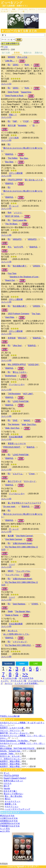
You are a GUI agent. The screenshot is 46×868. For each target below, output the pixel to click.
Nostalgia (22, 125)
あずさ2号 (19, 247)
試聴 (22, 61)
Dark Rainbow (19, 604)
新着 (14, 10)
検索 (19, 40)
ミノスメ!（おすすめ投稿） (26, 683)
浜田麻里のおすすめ (9, 821)
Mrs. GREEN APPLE (17, 364)
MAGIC (27, 420)
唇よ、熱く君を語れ (13, 796)
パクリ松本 (14, 138)
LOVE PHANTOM (21, 401)
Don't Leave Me (20, 220)
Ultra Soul (17, 346)
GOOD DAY (33, 365)
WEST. (11, 571)
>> (25, 674)
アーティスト (23, 10)
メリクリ (18, 213)
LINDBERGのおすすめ (10, 823)
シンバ (12, 564)
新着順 (17, 53)
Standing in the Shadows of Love (24, 277)
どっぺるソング (12, 3)
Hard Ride (10, 317)
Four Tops (12, 273)
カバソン (32, 9)
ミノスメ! (41, 9)
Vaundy (7, 788)
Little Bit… (10, 61)
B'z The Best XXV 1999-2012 (18, 645)
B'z (9, 65)
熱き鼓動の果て (20, 266)
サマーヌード (30, 481)
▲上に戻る (5, 831)
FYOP (26, 121)
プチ (6, 47)
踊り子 (7, 786)
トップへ (5, 681)
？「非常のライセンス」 (11, 759)
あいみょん (13, 631)
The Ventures (14, 424)
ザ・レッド (14, 206)
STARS (35, 604)
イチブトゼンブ (20, 642)
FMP (15, 121)
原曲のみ (39, 53)
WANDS (11, 57)
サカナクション (12, 807)
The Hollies (13, 158)
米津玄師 (12, 338)
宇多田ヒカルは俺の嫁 (10, 716)
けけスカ (7, 783)
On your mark (9, 507)
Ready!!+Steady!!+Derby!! (15, 778)
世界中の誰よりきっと (13, 781)
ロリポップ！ (33, 867)
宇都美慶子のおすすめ (10, 826)
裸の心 (8, 799)
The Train (36, 314)
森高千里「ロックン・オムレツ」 (15, 733)
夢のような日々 (20, 372)
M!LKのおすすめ (7, 816)
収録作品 (9, 154)
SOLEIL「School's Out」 (11, 751)
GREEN (36, 266)
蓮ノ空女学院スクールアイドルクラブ (24, 503)
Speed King (26, 92)
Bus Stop (24, 158)
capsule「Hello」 (8, 754)
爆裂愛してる (11, 804)
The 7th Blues (11, 224)
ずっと (7, 773)
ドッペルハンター (17, 384)
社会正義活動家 (16, 437)
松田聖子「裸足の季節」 (11, 761)
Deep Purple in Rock (14, 96)
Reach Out (10, 280)
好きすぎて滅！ (10, 791)
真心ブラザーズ (15, 481)
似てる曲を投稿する (10, 44)
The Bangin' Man (23, 612)
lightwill (20, 867)
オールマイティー (13, 801)
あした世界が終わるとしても (16, 634)
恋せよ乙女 (22, 57)
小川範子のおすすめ (9, 818)
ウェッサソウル (23, 571)
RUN (27, 65)
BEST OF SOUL (12, 216)
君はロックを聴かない (13, 794)
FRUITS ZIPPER (15, 180)
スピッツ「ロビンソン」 (11, 730)
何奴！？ (13, 115)
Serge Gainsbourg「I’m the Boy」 (15, 741)
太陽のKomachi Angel (22, 543)
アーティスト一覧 (18, 681)
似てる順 (6, 53)
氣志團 (11, 536)
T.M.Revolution (14, 394)
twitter (22, 664)
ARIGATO (17, 239)
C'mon (32, 474)
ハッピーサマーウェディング (17, 809)
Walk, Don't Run (29, 424)
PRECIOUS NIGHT (12, 447)
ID (33, 125)
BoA (10, 213)
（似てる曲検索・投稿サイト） (15, 6)
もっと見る (5, 829)
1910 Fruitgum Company (19, 314)
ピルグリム (18, 474)
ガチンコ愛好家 (16, 173)
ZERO (15, 65)
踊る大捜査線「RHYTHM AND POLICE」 (18, 748)
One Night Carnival (24, 536)
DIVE (15, 420)
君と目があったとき (34, 180)
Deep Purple (13, 92)
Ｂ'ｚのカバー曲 (10, 678)
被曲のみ (28, 53)
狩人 (10, 247)
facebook (8, 664)
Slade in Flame (12, 615)
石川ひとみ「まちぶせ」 (11, 756)
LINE (36, 664)
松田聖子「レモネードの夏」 (13, 728)
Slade (10, 611)
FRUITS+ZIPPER (11, 776)
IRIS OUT (22, 338)
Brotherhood (11, 376)
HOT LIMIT (28, 394)
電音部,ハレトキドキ (17, 444)
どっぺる (5, 10)
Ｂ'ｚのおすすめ (26, 678)
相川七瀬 (12, 125)
